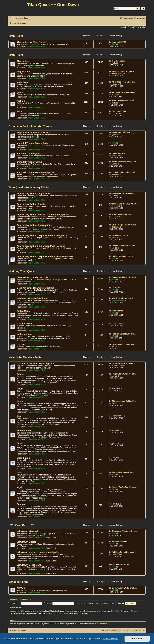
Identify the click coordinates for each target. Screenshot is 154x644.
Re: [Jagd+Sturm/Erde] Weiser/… (123, 374)
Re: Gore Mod (115, 288)
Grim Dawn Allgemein (28, 531)
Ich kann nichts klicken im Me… (122, 101)
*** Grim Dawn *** (21, 525)
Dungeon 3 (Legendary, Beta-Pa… (123, 204)
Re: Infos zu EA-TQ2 (117, 42)
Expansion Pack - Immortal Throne (30, 126)
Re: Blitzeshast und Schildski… (122, 401)
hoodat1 (115, 113)
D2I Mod (21, 345)
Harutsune (116, 389)
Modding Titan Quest (22, 271)
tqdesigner (116, 206)
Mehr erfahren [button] (110, 639)
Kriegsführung (24, 431)
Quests (20, 93)
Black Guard (51, 538)
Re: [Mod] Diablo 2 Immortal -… (122, 344)
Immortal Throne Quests (29, 154)
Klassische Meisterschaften (26, 357)
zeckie (115, 346)
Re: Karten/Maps (116, 311)
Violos (115, 248)
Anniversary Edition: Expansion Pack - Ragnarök (42, 235)
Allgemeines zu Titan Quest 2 (32, 42)
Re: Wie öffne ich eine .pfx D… (122, 298)
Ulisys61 (103, 623)
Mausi (114, 95)
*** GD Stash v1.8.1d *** (119, 565)
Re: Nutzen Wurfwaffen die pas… (123, 487)
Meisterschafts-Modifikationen (32, 298)
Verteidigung (23, 458)
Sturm (20, 401)
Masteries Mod (24, 324)
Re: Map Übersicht (117, 61)
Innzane (115, 216)
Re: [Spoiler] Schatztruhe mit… (122, 334)
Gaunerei (21, 504)
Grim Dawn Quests (26, 542)
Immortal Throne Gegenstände (32, 143)
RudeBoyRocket (119, 74)
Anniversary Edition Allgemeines (34, 194)
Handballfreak (34, 47)
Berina (115, 164)
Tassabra (116, 174)
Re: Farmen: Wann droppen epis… (123, 71)
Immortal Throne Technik (29, 162)
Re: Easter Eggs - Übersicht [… (122, 132)
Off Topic (21, 588)
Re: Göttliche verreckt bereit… (122, 363)
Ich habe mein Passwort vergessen (90, 603)
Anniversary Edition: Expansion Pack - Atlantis (41, 246)
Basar (20, 111)
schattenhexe (117, 366)
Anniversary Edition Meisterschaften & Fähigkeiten (43, 215)
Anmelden (14, 599)
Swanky (115, 403)
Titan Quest (16, 55)
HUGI (114, 237)
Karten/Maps (23, 311)
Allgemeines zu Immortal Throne (33, 133)
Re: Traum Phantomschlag (120, 214)
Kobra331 (116, 554)
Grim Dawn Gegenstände (30, 565)
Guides (20, 374)
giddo (114, 135)
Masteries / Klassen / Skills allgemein (36, 364)
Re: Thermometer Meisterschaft (122, 162)
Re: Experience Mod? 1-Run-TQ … (123, 277)
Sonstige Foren (18, 582)
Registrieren (25, 599)
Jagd (19, 487)
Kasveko (115, 84)
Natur (19, 473)
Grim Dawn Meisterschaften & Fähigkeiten (38, 552)
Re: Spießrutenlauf (117, 153)
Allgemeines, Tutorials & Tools (32, 277)
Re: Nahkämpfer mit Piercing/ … (122, 552)
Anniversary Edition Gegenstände (34, 225)
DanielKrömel (118, 416)
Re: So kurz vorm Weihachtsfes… (123, 588)
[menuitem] (27, 19)
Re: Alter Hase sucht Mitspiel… (122, 82)
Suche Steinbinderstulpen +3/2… (123, 172)
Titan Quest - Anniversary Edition (29, 187)
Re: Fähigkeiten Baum (118, 235)
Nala (114, 63)
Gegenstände (23, 72)
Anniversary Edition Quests (31, 204)
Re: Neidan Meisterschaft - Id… (122, 256)
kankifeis (116, 431)
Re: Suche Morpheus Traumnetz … (124, 225)
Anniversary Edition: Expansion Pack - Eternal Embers (45, 256)
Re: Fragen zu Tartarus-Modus (122, 246)
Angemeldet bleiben (115, 603)
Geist (19, 443)
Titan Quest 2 (17, 36)
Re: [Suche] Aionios (117, 111)
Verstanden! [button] (137, 639)
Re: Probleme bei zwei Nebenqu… (123, 92)
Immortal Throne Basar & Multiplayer (36, 172)
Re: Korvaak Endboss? (119, 542)
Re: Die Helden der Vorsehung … (123, 193)
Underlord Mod (24, 334)
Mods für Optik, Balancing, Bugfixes (35, 288)
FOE (43, 47)
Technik (21, 101)
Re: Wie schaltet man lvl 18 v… (122, 472)
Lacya (114, 458)
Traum (20, 389)
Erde (19, 416)
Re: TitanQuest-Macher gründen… (123, 531)
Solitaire (115, 155)
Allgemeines (23, 61)
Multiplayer (22, 82)
